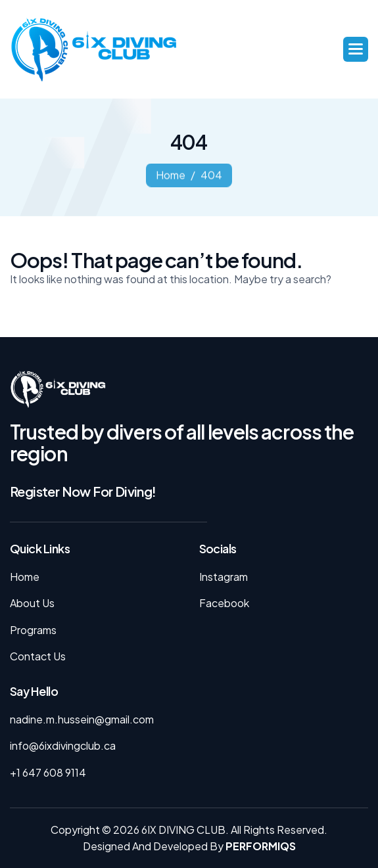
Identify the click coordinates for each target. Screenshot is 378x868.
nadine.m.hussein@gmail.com (82, 719)
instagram (224, 577)
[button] (356, 49)
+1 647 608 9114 (48, 772)
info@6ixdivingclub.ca (63, 745)
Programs (33, 630)
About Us (32, 603)
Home (25, 577)
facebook (224, 603)
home (171, 177)
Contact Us (38, 656)
